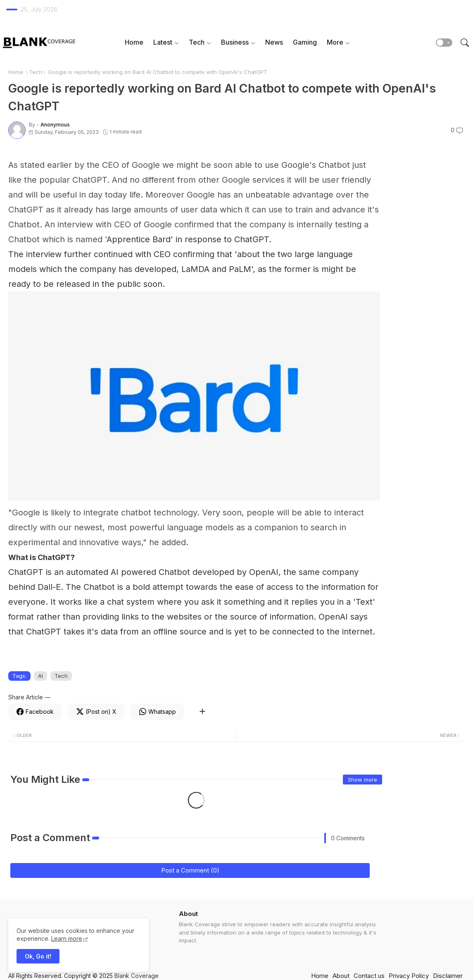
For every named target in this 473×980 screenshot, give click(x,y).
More (335, 42)
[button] (444, 43)
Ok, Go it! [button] (38, 956)
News (274, 42)
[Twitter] (96, 712)
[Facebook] (35, 712)
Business (235, 42)
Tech (197, 42)
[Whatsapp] (158, 712)
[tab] (134, 42)
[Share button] (202, 712)
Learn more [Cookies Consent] (67, 938)
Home (134, 42)
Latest (163, 42)
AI (40, 676)
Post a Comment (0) (190, 870)
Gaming (305, 42)
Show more (362, 780)
